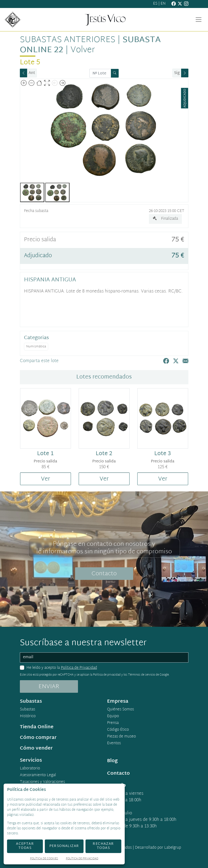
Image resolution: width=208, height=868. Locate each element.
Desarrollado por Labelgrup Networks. (138, 851)
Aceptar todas (25, 846)
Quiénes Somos (120, 710)
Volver (83, 50)
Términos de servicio (142, 675)
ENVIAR (49, 687)
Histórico (28, 716)
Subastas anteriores (68, 40)
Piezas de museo (121, 737)
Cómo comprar (38, 738)
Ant (32, 73)
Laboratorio (30, 769)
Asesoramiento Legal (38, 775)
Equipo (113, 716)
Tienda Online (37, 727)
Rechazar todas (103, 846)
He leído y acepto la (62, 668)
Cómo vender (36, 748)
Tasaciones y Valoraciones (42, 782)
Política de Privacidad (79, 668)
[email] (104, 657)
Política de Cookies (44, 859)
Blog (112, 761)
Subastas (27, 710)
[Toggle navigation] (199, 20)
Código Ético (118, 730)
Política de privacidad (107, 675)
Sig (177, 73)
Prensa (113, 723)
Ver (46, 479)
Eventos (114, 744)
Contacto (104, 574)
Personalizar (64, 846)
